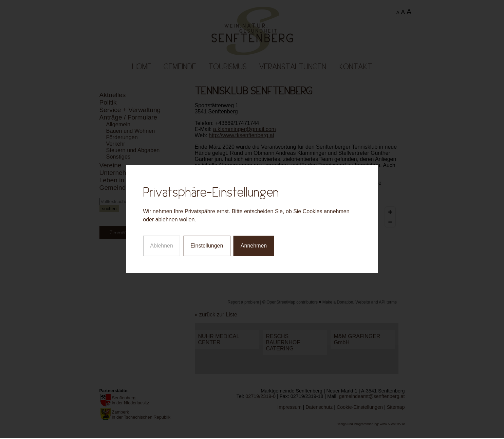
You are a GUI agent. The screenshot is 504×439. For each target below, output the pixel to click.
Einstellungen (207, 239)
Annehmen (254, 239)
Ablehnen (162, 239)
